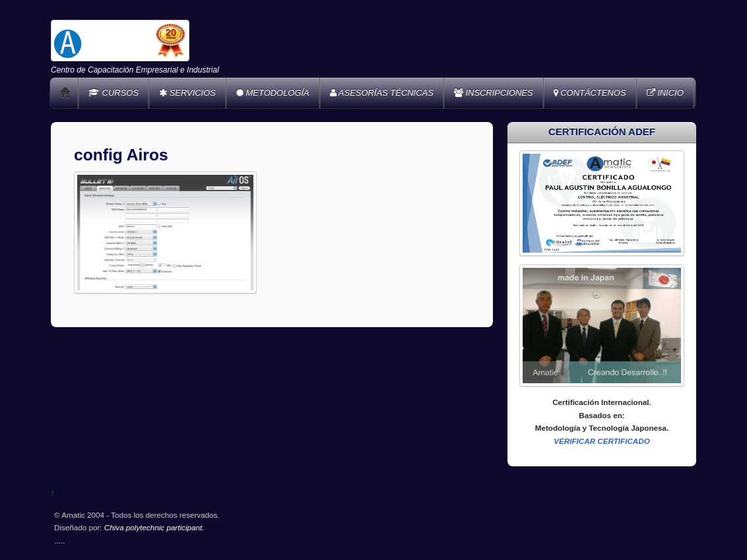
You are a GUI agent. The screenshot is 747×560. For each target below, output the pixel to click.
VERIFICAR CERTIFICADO (602, 441)
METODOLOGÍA (273, 93)
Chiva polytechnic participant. (154, 527)
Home (65, 93)
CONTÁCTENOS (590, 93)
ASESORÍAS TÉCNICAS (382, 93)
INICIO (665, 93)
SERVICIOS (187, 93)
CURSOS (114, 93)
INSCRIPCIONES (494, 93)
